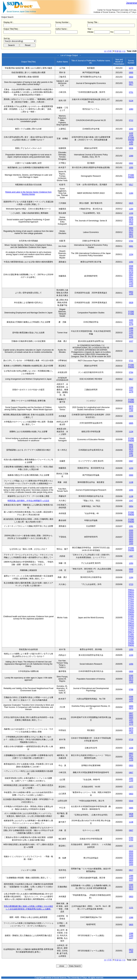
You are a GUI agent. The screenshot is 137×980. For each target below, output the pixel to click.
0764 (131, 241)
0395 (131, 217)
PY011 (131, 599)
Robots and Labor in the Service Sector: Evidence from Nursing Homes (28, 193)
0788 (131, 689)
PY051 (131, 608)
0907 (131, 713)
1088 (131, 328)
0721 (131, 361)
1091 (131, 526)
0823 (131, 222)
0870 (131, 708)
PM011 (131, 590)
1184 (131, 193)
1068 (131, 156)
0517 (131, 185)
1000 (131, 351)
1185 (131, 224)
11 (120, 51)
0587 (131, 461)
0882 (131, 275)
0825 (131, 203)
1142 (131, 133)
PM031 (131, 594)
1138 (131, 456)
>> (124, 51)
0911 (131, 277)
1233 (131, 468)
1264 (131, 144)
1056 (131, 664)
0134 (131, 101)
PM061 (131, 614)
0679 (131, 220)
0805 (131, 925)
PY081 (131, 634)
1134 (131, 432)
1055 (131, 168)
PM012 (131, 623)
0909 (131, 416)
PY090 (131, 137)
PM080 (131, 402)
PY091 (131, 641)
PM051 (131, 610)
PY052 (131, 628)
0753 (131, 230)
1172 (131, 724)
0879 (131, 237)
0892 (131, 292)
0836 (131, 148)
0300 (131, 530)
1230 (131, 213)
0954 (131, 506)
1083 (131, 109)
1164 (131, 320)
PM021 (131, 592)
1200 (131, 699)
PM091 (131, 645)
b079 (131, 68)
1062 (131, 281)
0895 (131, 423)
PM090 (131, 140)
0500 (131, 851)
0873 (131, 449)
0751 (131, 92)
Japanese (132, 3)
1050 (131, 262)
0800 (131, 539)
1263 (131, 142)
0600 (131, 77)
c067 (131, 556)
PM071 (131, 632)
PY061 (131, 619)
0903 (131, 765)
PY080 (131, 312)
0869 (131, 706)
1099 (131, 722)
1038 (131, 748)
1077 (131, 787)
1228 (131, 337)
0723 (131, 584)
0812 (131, 232)
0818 (131, 273)
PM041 (131, 597)
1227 (131, 322)
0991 (131, 279)
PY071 (131, 630)
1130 (131, 284)
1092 (131, 778)
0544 (131, 801)
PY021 (131, 601)
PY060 (131, 616)
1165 (131, 333)
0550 (131, 535)
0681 (131, 246)
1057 (131, 720)
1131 (131, 908)
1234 (131, 254)
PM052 (131, 625)
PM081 (131, 636)
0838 (131, 814)
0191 (131, 82)
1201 (131, 701)
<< (105, 51)
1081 (131, 453)
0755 (131, 270)
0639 (131, 303)
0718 (131, 740)
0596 (131, 697)
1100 (131, 781)
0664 (131, 228)
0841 (131, 234)
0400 (131, 858)
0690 (131, 73)
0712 (131, 120)
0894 (131, 718)
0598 (131, 266)
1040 (131, 129)
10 (117, 51)
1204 (131, 135)
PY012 (131, 621)
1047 (131, 501)
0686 (131, 569)
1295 (131, 294)
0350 (131, 533)
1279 (131, 324)
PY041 (131, 605)
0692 (131, 163)
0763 (131, 838)
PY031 (131, 603)
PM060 (131, 612)
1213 (131, 571)
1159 (131, 816)
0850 (131, 541)
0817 (131, 84)
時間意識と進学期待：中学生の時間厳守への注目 (28, 501)
